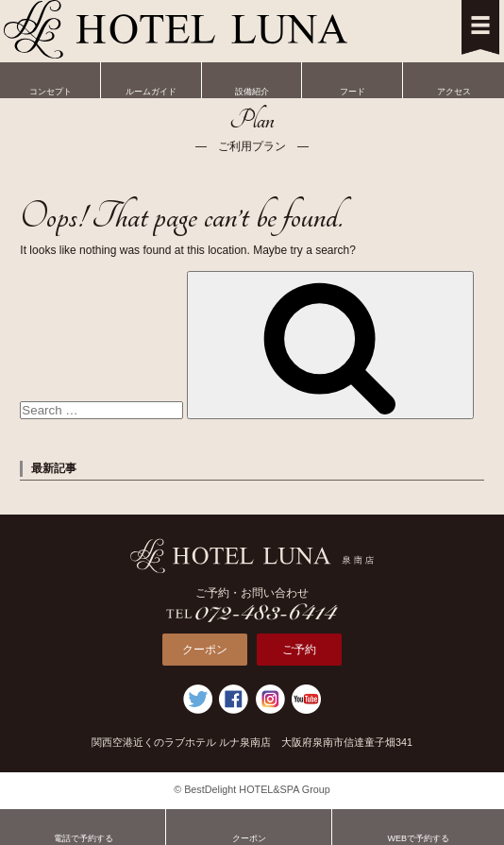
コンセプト (50, 79)
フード (353, 79)
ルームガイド (151, 79)
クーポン (205, 650)
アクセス (454, 79)
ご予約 (299, 650)
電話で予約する (83, 826)
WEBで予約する (418, 826)
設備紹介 (252, 79)
